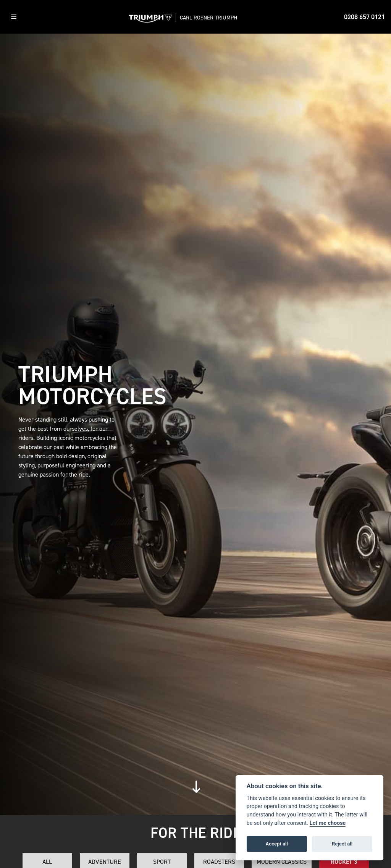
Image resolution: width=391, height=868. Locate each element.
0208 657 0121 (364, 17)
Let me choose (328, 823)
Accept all (277, 844)
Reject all (342, 844)
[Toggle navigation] (14, 17)
